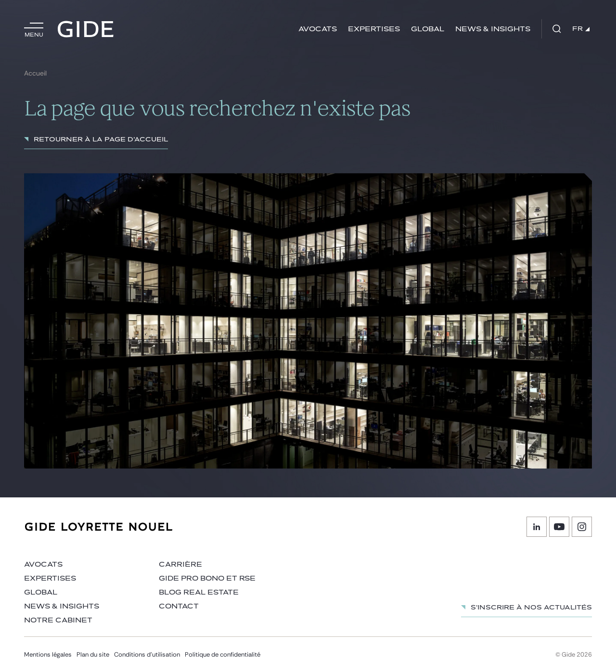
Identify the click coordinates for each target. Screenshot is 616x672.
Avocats (318, 29)
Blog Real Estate (199, 592)
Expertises (374, 29)
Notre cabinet (58, 620)
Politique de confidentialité (223, 654)
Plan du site (93, 654)
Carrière (180, 564)
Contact (179, 606)
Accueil (35, 73)
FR (581, 29)
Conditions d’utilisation (147, 654)
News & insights (493, 29)
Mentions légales (48, 654)
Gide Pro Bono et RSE (207, 578)
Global (428, 29)
